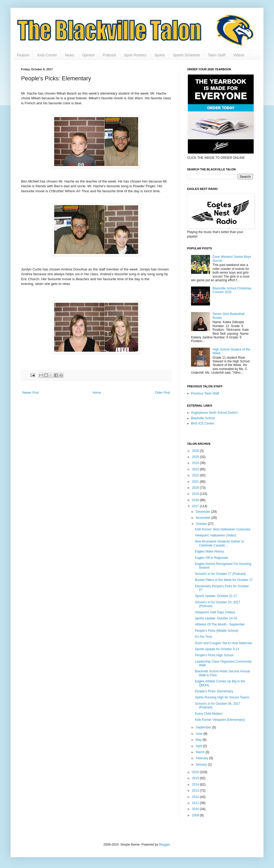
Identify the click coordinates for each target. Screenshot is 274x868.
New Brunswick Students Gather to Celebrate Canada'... (219, 543)
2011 (196, 803)
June (200, 734)
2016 (196, 772)
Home (97, 393)
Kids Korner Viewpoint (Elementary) (220, 720)
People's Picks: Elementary (214, 691)
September (204, 727)
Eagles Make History (209, 551)
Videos (239, 55)
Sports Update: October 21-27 (216, 596)
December (204, 512)
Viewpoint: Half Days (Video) (215, 612)
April (199, 746)
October (202, 524)
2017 (196, 506)
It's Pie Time (204, 637)
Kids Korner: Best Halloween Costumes (223, 529)
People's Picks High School (214, 655)
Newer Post (31, 393)
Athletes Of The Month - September (220, 624)
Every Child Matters (209, 714)
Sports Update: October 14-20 (216, 618)
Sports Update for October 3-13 (217, 649)
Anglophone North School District (214, 413)
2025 (196, 457)
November (204, 518)
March (201, 752)
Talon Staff (217, 55)
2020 (196, 488)
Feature (23, 55)
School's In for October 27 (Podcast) (220, 574)
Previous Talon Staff (205, 393)
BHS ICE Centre (202, 423)
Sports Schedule (186, 55)
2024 (196, 463)
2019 (196, 494)
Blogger (164, 845)
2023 (196, 469)
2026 (196, 451)
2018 (196, 500)
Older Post (162, 393)
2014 (196, 785)
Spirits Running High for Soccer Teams (222, 697)
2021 (196, 482)
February (202, 758)
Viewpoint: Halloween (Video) (216, 535)
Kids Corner (47, 55)
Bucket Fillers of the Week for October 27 (224, 580)
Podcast (109, 55)
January (202, 765)
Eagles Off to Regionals (212, 558)
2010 (196, 809)
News (69, 55)
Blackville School (203, 418)
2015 (196, 778)
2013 (196, 791)
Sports (160, 55)
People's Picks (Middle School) (217, 631)
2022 (196, 475)
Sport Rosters (135, 55)
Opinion (88, 55)
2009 (196, 815)
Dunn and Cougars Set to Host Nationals (224, 643)
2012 (196, 797)
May (199, 740)
